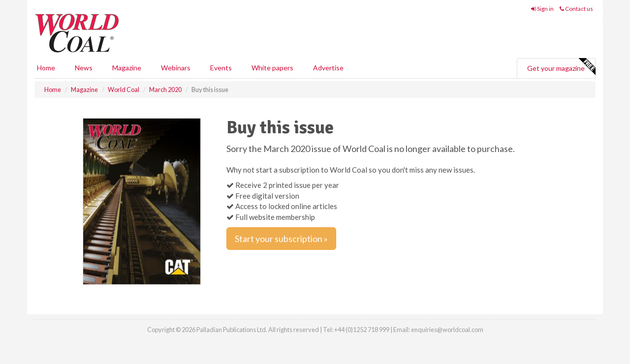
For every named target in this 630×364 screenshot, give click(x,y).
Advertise (328, 68)
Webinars (176, 68)
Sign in (542, 9)
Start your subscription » (281, 239)
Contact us (576, 9)
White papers (272, 68)
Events (221, 68)
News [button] (84, 68)
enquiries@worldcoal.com (447, 330)
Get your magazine (561, 67)
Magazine (127, 68)
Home (46, 68)
